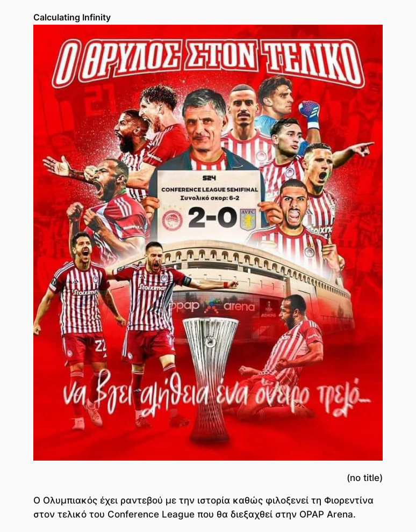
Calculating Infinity (72, 17)
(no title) (365, 478)
